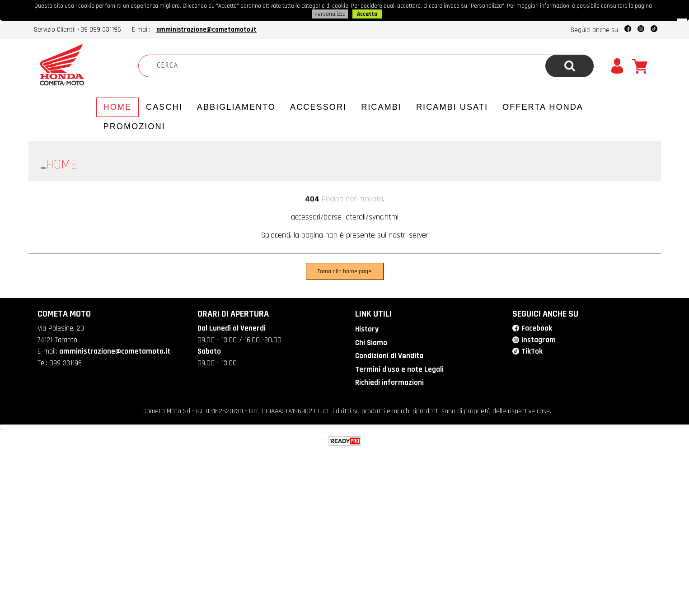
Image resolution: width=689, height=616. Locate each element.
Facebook (537, 328)
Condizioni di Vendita (389, 356)
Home (118, 107)
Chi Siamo (371, 343)
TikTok (532, 351)
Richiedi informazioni (389, 383)
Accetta (367, 14)
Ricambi (381, 107)
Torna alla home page (344, 271)
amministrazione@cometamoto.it (206, 30)
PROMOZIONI (134, 126)
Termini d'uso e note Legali (399, 369)
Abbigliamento (236, 107)
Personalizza (330, 14)
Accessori (318, 107)
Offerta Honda (543, 107)
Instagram (539, 340)
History (367, 329)
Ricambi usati (452, 107)
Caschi (164, 107)
